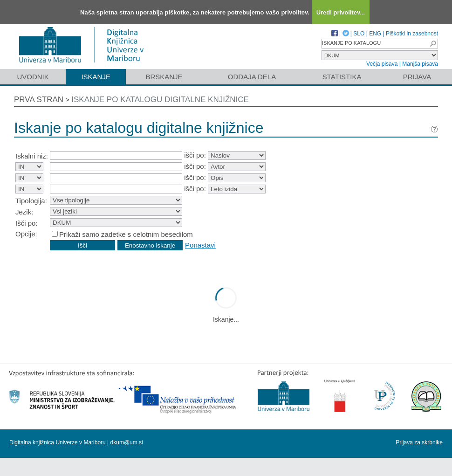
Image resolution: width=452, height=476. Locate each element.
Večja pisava (382, 64)
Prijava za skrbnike (419, 442)
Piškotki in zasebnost (412, 34)
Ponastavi (200, 245)
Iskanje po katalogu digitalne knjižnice (160, 100)
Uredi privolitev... (341, 12)
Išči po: (27, 223)
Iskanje (96, 77)
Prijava (417, 77)
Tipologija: (31, 201)
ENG (375, 34)
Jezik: (24, 212)
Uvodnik (33, 77)
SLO (359, 34)
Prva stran (39, 100)
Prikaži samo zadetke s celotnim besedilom (126, 234)
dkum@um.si (127, 442)
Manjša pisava (420, 64)
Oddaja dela (252, 77)
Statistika (342, 77)
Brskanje (164, 77)
